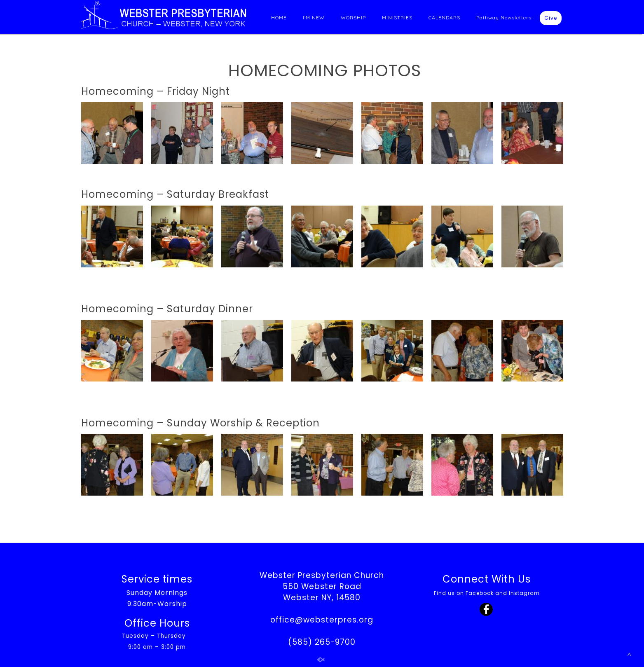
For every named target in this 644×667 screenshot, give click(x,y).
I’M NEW (314, 18)
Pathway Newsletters (504, 18)
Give (551, 18)
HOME (279, 18)
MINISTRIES (397, 18)
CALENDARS (444, 18)
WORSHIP (353, 18)
